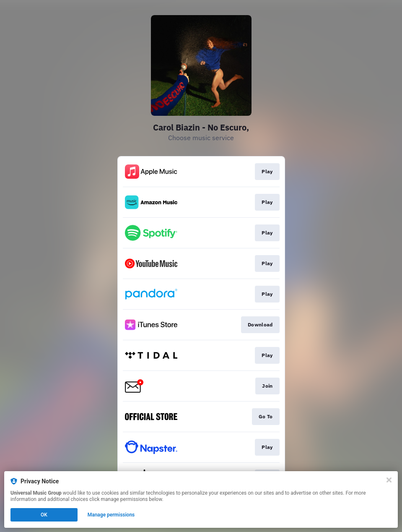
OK (44, 515)
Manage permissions (111, 515)
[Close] (389, 480)
